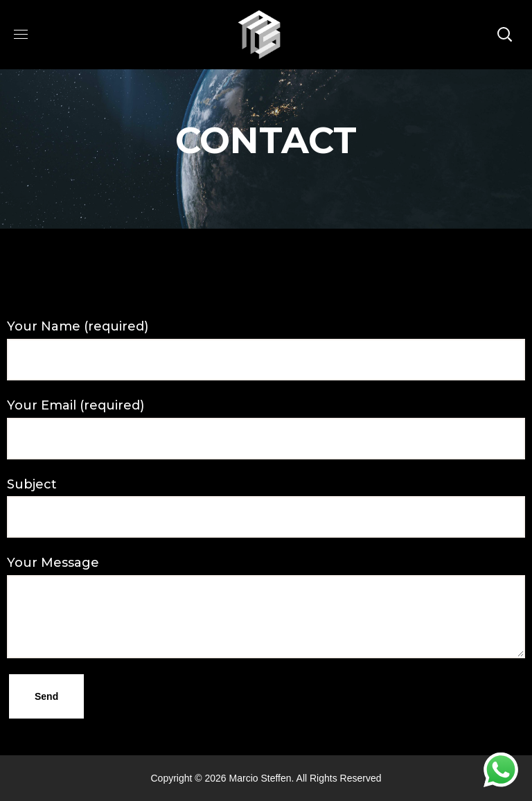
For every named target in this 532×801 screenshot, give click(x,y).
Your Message (266, 607)
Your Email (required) (266, 429)
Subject (266, 508)
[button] (504, 35)
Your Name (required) (266, 350)
